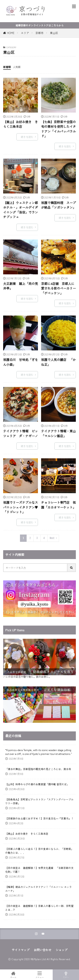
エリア (25, 33)
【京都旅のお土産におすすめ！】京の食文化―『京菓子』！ (39, 818)
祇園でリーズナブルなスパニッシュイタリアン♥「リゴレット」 (21, 507)
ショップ (62, 950)
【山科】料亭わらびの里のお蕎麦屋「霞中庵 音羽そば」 (37, 784)
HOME (11, 33)
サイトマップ (21, 950)
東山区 (54, 33)
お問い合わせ (43, 950)
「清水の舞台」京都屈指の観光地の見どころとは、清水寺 (38, 769)
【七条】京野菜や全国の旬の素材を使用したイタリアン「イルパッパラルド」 (58, 129)
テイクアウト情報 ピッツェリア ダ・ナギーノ (21, 433)
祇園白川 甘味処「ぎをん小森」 (21, 362)
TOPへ (66, 975)
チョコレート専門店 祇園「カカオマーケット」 (58, 505)
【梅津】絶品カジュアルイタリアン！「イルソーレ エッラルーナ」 (38, 889)
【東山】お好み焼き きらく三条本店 (21, 124)
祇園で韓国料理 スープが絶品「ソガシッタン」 (58, 205)
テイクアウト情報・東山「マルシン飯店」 (58, 433)
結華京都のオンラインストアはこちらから (40, 25)
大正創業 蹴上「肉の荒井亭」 (21, 286)
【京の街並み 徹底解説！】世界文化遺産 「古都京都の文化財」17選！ (39, 870)
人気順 (17, 67)
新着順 (7, 67)
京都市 (39, 33)
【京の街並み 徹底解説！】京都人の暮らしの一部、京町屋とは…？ (39, 908)
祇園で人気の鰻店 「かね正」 (58, 362)
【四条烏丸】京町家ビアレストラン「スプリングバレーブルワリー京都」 (39, 801)
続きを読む (27, 137)
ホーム (13, 975)
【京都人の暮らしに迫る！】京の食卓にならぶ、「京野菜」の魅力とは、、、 (39, 851)
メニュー (39, 975)
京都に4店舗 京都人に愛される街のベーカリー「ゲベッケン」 (58, 288)
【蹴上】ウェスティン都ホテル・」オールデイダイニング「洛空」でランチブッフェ (21, 210)
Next (52, 538)
